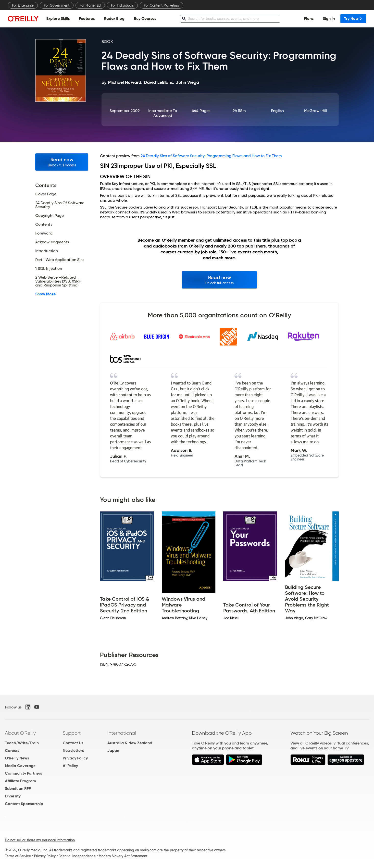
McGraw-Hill (316, 111)
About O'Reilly (20, 733)
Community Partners (23, 773)
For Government (57, 5)
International (122, 733)
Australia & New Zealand (130, 743)
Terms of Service (18, 856)
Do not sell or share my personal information (40, 840)
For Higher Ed (90, 5)
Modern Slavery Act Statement (123, 856)
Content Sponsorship (24, 804)
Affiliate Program (20, 781)
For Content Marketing (162, 5)
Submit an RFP (18, 788)
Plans (309, 19)
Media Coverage (20, 766)
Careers (12, 750)
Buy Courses (145, 19)
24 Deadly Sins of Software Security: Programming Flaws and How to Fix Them (211, 156)
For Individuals (122, 5)
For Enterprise (23, 5)
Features (87, 19)
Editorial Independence (77, 856)
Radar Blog (114, 19)
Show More (45, 294)
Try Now (353, 19)
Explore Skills (58, 19)
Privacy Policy (75, 758)
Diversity (13, 796)
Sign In (329, 19)
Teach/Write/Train (22, 743)
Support (72, 733)
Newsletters (73, 750)
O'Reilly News (17, 758)
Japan (113, 750)
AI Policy (70, 766)
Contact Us (73, 743)
